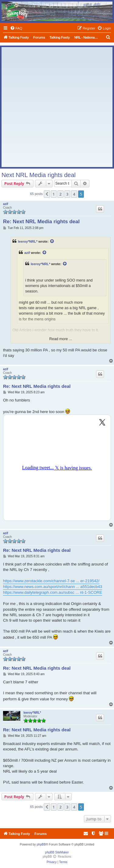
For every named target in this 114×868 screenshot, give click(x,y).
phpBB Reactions (57, 857)
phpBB (41, 844)
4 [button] (74, 194)
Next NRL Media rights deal (39, 175)
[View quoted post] (52, 241)
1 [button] (54, 194)
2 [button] (60, 194)
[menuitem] (16, 28)
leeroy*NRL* (28, 241)
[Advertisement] (57, 107)
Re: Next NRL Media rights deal (41, 222)
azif (6, 204)
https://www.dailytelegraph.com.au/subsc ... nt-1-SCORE (53, 592)
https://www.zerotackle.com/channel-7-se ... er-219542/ (51, 581)
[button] (47, 194)
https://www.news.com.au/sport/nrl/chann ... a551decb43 (53, 587)
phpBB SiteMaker (57, 852)
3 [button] (67, 194)
